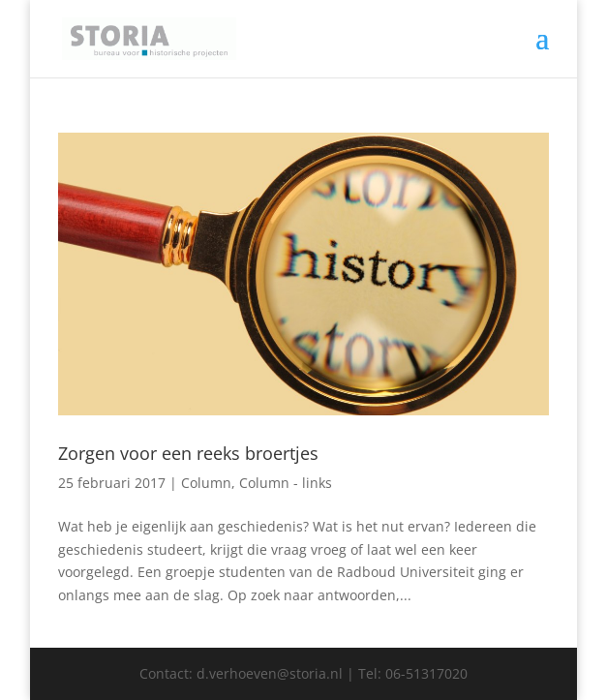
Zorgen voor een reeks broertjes (188, 453)
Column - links (286, 483)
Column (206, 483)
